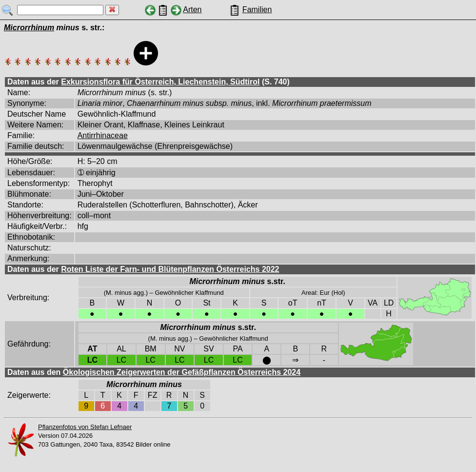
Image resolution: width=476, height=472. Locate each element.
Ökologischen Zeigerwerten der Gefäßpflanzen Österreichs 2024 (182, 372)
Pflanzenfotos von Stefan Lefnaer (85, 427)
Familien (257, 10)
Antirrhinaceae (103, 135)
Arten (192, 10)
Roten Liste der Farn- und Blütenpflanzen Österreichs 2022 (170, 269)
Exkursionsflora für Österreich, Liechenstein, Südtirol (160, 82)
